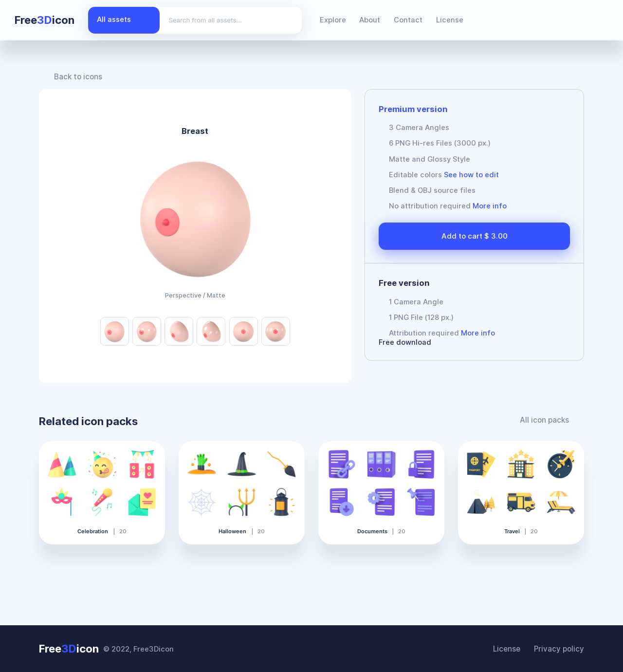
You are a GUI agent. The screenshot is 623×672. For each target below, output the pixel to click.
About (370, 20)
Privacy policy (560, 649)
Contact (408, 20)
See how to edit (471, 175)
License (450, 20)
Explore (333, 20)
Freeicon (45, 20)
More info (490, 206)
